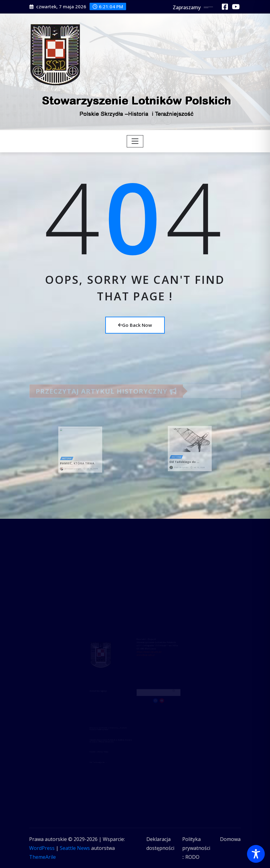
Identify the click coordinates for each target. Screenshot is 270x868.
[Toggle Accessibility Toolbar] (256, 854)
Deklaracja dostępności (160, 844)
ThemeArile (42, 857)
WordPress (42, 848)
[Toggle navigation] (135, 141)
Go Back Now (135, 325)
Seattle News (75, 848)
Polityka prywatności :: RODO (196, 848)
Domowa (230, 839)
